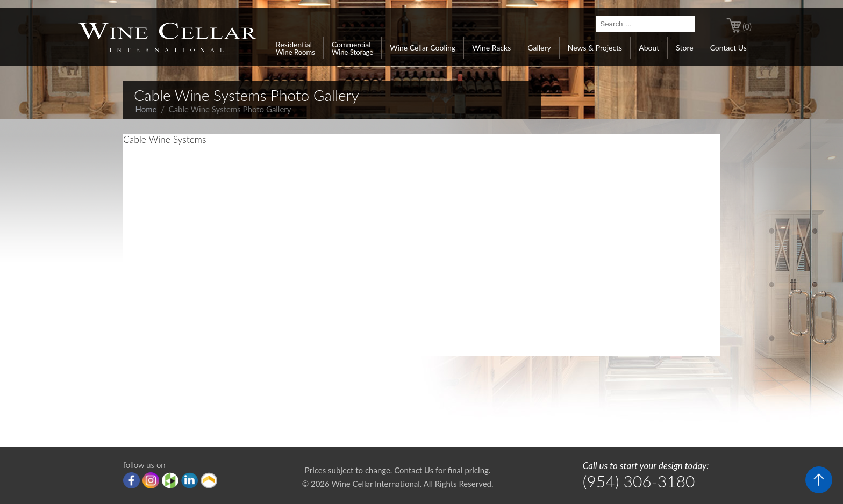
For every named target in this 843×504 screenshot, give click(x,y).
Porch (209, 480)
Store (684, 48)
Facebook (131, 480)
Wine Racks (491, 48)
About (649, 48)
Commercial (352, 48)
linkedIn (190, 480)
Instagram (151, 480)
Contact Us (728, 48)
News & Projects (595, 48)
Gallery (539, 48)
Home (146, 109)
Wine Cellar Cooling (423, 48)
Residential (295, 48)
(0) (747, 26)
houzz (170, 480)
